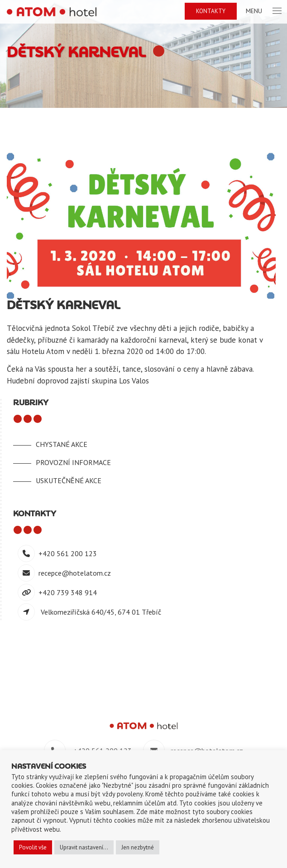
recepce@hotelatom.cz (75, 573)
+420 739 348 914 (68, 592)
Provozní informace (73, 462)
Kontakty (211, 11)
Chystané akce (62, 444)
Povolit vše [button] (33, 847)
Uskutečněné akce (69, 480)
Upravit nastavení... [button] (84, 847)
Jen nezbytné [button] (138, 847)
